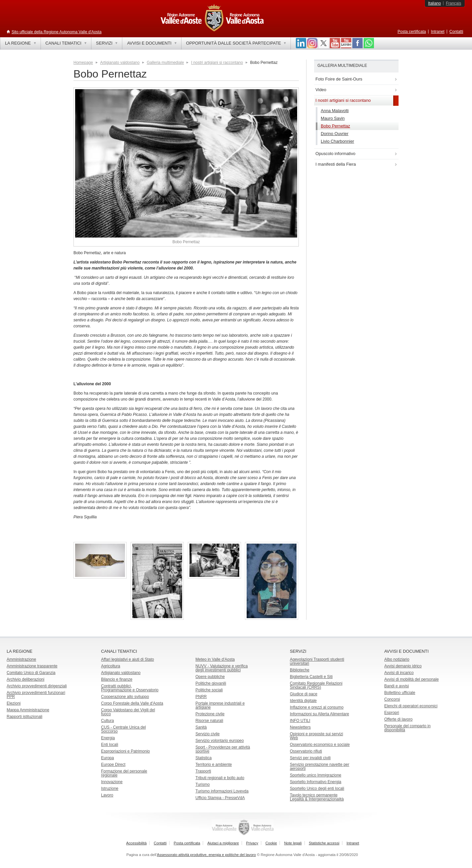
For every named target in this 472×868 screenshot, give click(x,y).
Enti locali (110, 745)
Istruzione (110, 788)
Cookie (271, 843)
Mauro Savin (333, 118)
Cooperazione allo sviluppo (125, 697)
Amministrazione (21, 659)
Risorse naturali (209, 721)
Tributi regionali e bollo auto (220, 778)
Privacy (252, 843)
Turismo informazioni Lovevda (222, 791)
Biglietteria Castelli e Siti (311, 677)
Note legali (293, 843)
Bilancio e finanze (117, 679)
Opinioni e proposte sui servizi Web (316, 736)
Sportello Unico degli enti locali (317, 788)
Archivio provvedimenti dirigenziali (37, 686)
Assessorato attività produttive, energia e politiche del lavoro (206, 855)
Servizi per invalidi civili (310, 758)
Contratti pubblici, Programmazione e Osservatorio (130, 688)
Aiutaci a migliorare (223, 843)
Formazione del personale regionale (124, 773)
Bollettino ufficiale (400, 693)
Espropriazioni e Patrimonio (125, 751)
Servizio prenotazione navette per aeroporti (320, 767)
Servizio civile (208, 734)
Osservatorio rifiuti (306, 751)
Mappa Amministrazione (28, 710)
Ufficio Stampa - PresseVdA (220, 798)
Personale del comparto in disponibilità (407, 728)
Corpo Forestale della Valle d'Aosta (132, 703)
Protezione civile (210, 714)
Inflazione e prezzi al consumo (317, 707)
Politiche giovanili (211, 683)
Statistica (204, 758)
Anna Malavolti (335, 111)
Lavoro (107, 795)
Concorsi (392, 699)
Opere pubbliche (210, 677)
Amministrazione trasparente (32, 666)
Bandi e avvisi (397, 686)
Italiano (435, 3)
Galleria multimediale (165, 63)
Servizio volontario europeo (220, 741)
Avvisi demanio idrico (403, 666)
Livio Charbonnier (337, 141)
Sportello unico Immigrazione (316, 775)
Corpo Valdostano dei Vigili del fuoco (128, 712)
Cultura (108, 721)
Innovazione (112, 782)
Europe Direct (113, 765)
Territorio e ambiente (214, 765)
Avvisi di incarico (399, 673)
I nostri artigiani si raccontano (217, 63)
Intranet (438, 32)
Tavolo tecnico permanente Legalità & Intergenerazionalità (317, 797)
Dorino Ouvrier (335, 134)
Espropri (392, 713)
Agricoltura (111, 666)
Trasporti (203, 771)
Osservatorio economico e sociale (320, 745)
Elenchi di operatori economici (411, 706)
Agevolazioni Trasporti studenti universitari (317, 661)
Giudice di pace (304, 694)
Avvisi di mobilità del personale (412, 679)
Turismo (203, 784)
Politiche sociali (209, 690)
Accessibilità (137, 843)
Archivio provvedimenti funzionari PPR (36, 695)
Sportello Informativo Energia (316, 782)
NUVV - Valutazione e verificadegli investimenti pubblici (222, 668)
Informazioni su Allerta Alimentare (319, 714)
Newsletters (300, 727)
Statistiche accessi (324, 843)
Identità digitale (303, 701)
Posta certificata (412, 32)
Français (453, 3)
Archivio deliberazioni (25, 679)
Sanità (201, 727)
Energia (108, 738)
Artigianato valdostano (120, 63)
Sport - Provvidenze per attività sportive (223, 749)
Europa (108, 758)
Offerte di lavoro (398, 719)
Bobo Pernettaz (335, 126)
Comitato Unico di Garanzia (31, 673)
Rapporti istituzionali (24, 717)
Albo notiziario (397, 659)
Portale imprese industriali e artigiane (220, 705)
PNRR (201, 697)
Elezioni (14, 703)
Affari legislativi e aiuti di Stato (127, 659)
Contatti (456, 32)
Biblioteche (300, 670)
